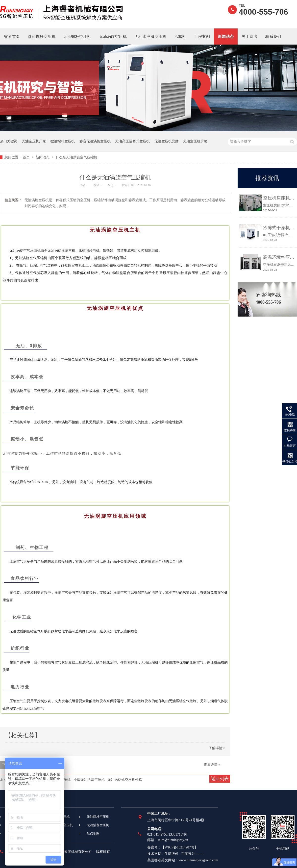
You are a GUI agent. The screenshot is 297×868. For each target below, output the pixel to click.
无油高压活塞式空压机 (132, 141)
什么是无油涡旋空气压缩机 (76, 157)
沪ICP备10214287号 (179, 847)
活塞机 (180, 37)
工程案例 (202, 37)
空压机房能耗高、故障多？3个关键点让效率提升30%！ (279, 198)
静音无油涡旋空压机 (95, 141)
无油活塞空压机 (98, 825)
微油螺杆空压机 (42, 37)
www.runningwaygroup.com (198, 860)
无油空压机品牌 (167, 141)
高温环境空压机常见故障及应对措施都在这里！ (279, 257)
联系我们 (273, 37)
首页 (27, 157)
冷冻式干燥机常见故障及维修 (279, 228)
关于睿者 (249, 37)
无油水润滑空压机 (150, 37)
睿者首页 (12, 37)
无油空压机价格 (195, 141)
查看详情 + (212, 765)
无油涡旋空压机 (113, 37)
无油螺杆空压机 (77, 37)
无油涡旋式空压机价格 (125, 780)
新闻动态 (226, 37)
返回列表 (220, 779)
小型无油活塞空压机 (89, 780)
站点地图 (93, 833)
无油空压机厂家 (34, 141)
